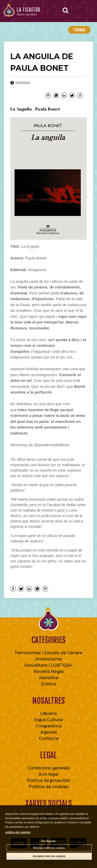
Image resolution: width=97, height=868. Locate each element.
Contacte (49, 738)
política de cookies (18, 832)
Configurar (48, 841)
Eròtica (49, 684)
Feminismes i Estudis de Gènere (49, 653)
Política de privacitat (48, 780)
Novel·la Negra (49, 671)
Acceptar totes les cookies (49, 856)
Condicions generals (49, 768)
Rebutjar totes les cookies (49, 848)
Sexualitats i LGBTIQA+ (49, 665)
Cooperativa (49, 726)
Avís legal (48, 774)
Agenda (49, 732)
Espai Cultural (48, 720)
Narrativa (49, 678)
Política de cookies (49, 787)
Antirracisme (48, 659)
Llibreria (48, 714)
